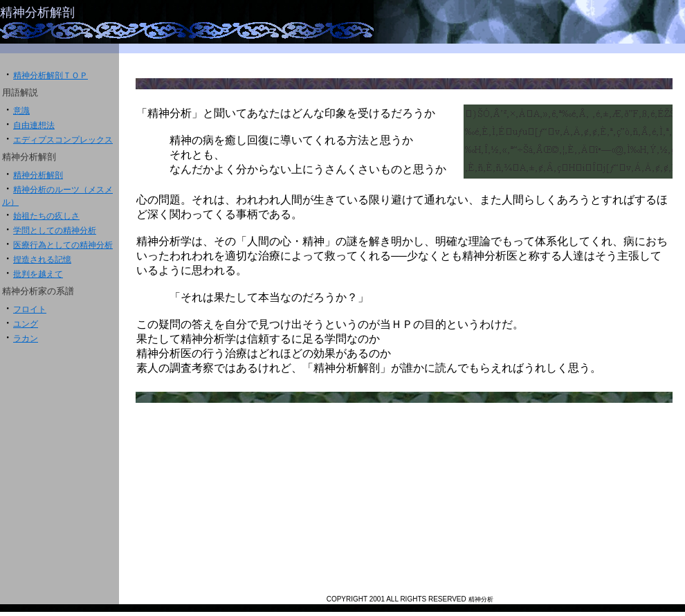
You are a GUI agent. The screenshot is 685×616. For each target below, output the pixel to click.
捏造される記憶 (42, 260)
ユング (26, 324)
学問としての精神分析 (55, 230)
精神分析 (481, 599)
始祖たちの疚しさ (46, 216)
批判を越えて (38, 274)
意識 (21, 111)
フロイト (30, 309)
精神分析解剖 (37, 12)
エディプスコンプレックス (63, 140)
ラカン (26, 338)
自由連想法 (34, 125)
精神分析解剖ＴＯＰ (51, 75)
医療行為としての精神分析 (63, 245)
